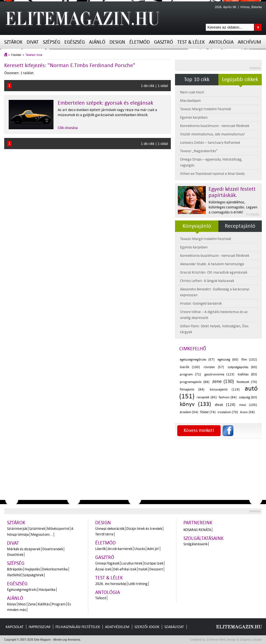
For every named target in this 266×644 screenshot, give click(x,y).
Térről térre (104, 534)
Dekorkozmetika (55, 569)
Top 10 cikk (197, 79)
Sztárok (13, 42)
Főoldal (16, 55)
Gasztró (164, 42)
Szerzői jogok (147, 627)
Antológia (221, 42)
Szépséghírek (33, 575)
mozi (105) (248, 405)
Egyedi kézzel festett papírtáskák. (232, 192)
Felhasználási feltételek (78, 627)
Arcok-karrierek (120, 549)
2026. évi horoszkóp (111, 584)
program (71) (190, 374)
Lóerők (101, 549)
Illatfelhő (14, 575)
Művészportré (58, 529)
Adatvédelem (117, 627)
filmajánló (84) (192, 390)
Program (59, 604)
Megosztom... (42, 534)
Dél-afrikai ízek (125, 569)
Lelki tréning (138, 584)
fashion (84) (228, 397)
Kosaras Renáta (197, 530)
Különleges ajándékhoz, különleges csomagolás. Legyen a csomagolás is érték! (233, 207)
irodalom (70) (228, 412)
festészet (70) (247, 382)
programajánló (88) (195, 382)
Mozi (22, 604)
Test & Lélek (191, 42)
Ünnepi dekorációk (110, 529)
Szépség (52, 42)
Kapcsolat (15, 627)
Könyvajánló (197, 226)
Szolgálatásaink (195, 544)
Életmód (140, 42)
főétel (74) (208, 412)
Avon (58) (247, 412)
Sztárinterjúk (17, 529)
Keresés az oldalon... (258, 27)
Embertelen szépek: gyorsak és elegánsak (105, 103)
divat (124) (225, 405)
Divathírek (15, 555)
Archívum (249, 42)
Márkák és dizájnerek (24, 549)
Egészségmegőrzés (22, 590)
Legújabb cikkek (240, 79)
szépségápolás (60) (242, 367)
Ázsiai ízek (103, 569)
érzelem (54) (189, 412)
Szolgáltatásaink (203, 538)
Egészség (75, 42)
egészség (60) (228, 360)
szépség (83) (248, 397)
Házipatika (47, 590)
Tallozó (101, 598)
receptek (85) (207, 397)
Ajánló (97, 42)
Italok (143, 569)
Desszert (156, 569)
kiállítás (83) (247, 374)
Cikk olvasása (68, 128)
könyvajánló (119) (225, 390)
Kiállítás (44, 604)
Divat (33, 42)
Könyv (12, 604)
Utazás (140, 549)
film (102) (249, 360)
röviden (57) (214, 367)
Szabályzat (174, 627)
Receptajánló (240, 226)
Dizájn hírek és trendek (144, 529)
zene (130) (223, 381)
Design (117, 42)
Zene (32, 604)
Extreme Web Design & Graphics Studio (234, 640)
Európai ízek (154, 563)
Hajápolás (32, 569)
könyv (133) (195, 404)
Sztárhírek (37, 529)
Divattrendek (53, 549)
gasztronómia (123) (220, 374)
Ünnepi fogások (107, 563)
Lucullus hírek (132, 563)
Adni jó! (153, 549)
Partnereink (198, 523)
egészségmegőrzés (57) (197, 360)
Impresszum (39, 627)
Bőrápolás (15, 569)
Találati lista (34, 55)
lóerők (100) (190, 367)
